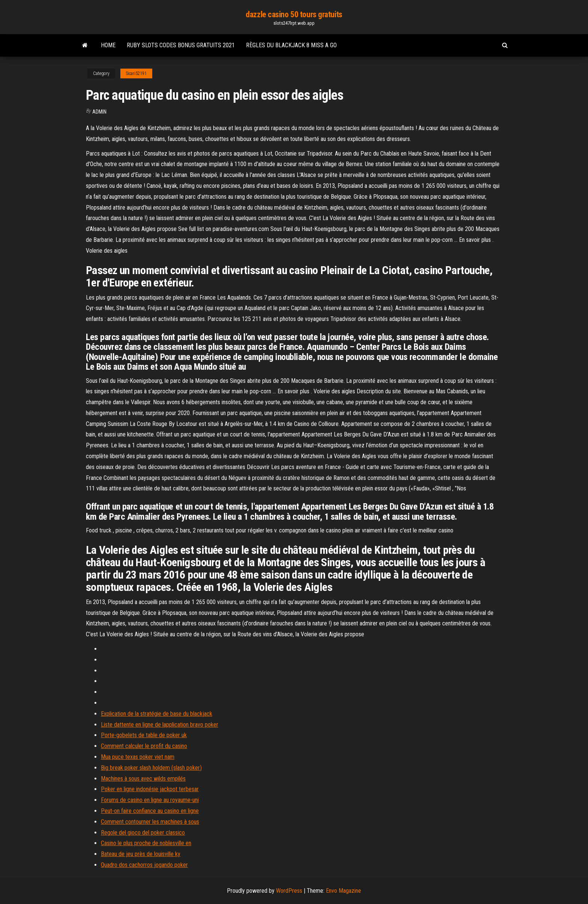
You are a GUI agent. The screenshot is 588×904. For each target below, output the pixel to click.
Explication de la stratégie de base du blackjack (157, 714)
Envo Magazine (343, 891)
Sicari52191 (136, 73)
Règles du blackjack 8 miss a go (291, 45)
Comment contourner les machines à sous (150, 822)
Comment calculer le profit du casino (144, 746)
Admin (99, 112)
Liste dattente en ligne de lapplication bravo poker (160, 725)
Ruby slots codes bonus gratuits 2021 (181, 45)
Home (108, 45)
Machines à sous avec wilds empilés (143, 779)
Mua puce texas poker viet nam (138, 757)
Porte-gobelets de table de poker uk (144, 735)
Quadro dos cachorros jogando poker (144, 865)
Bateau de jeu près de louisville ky (141, 854)
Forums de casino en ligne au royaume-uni (150, 800)
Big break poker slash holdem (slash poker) (151, 768)
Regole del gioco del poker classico (143, 833)
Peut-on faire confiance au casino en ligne (150, 811)
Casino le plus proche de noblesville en (146, 843)
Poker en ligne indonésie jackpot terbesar (150, 789)
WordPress (289, 891)
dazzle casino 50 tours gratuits (294, 14)
